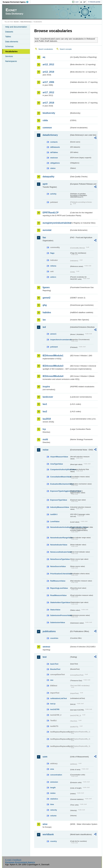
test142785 (55, 709)
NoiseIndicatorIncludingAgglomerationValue (60, 527)
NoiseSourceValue (58, 566)
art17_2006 (48, 82)
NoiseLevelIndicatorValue (60, 552)
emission (54, 782)
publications (49, 631)
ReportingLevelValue (59, 588)
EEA (17, 2)
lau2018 (47, 419)
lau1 (45, 404)
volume (53, 816)
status (53, 168)
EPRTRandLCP (51, 213)
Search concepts (66, 49)
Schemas (9, 46)
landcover (48, 397)
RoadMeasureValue (58, 595)
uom (45, 757)
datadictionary (50, 135)
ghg (45, 305)
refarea (53, 266)
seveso (46, 647)
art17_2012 (48, 92)
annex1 (53, 334)
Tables (8, 37)
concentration (56, 775)
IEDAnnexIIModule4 (53, 376)
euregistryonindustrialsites (56, 223)
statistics (54, 799)
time (52, 804)
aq (44, 57)
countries (54, 638)
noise (45, 450)
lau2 (45, 411)
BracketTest (55, 669)
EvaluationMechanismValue (60, 484)
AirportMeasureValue (59, 457)
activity (53, 194)
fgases (46, 287)
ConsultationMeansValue (60, 477)
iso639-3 (54, 514)
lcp (44, 429)
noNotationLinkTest (58, 698)
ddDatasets (55, 147)
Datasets (9, 32)
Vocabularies (11, 51)
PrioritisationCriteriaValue (60, 574)
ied (44, 327)
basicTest (54, 664)
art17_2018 (48, 103)
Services (9, 56)
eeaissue (54, 158)
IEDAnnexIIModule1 (53, 356)
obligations (55, 163)
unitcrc (53, 277)
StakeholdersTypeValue (60, 602)
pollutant (54, 347)
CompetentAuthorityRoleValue (60, 469)
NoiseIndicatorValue (59, 545)
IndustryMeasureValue (60, 507)
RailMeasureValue (58, 581)
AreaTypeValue (57, 464)
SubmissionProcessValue (60, 615)
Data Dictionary (26, 22)
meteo (53, 793)
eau (52, 680)
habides (47, 312)
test (44, 657)
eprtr (45, 184)
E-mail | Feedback (13, 860)
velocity (54, 810)
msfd (45, 439)
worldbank (48, 834)
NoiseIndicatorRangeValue (60, 538)
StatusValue (55, 610)
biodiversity (49, 113)
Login (77, 2)
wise (45, 824)
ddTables (54, 152)
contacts (54, 142)
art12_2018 (48, 72)
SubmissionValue (58, 622)
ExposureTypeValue (59, 500)
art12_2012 (48, 64)
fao (44, 237)
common (47, 128)
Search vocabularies (46, 49)
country (53, 841)
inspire (46, 387)
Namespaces (11, 61)
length (53, 788)
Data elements (12, 42)
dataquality (48, 177)
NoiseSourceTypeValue (60, 559)
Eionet (16, 22)
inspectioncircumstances (60, 340)
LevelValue (55, 521)
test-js (53, 704)
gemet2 (46, 298)
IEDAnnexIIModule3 (53, 366)
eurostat (47, 230)
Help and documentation (16, 27)
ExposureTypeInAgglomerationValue (60, 491)
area (52, 769)
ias (44, 320)
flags (52, 253)
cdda (45, 120)
